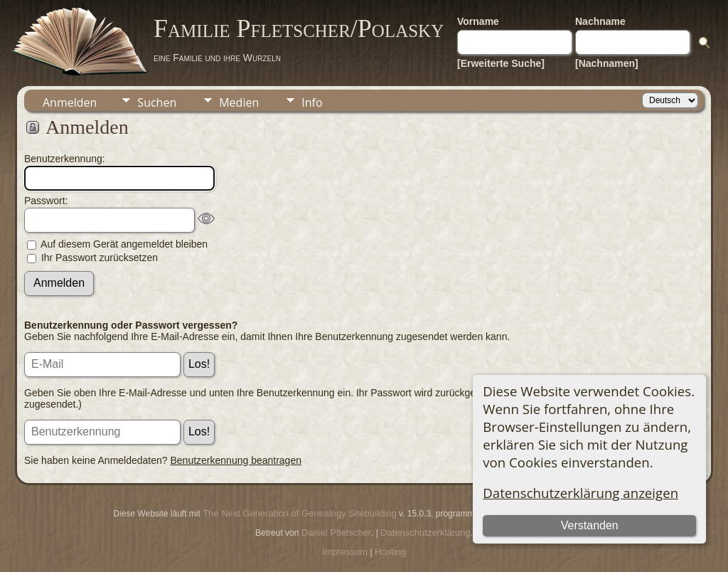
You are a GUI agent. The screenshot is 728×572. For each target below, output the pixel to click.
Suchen (157, 102)
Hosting (390, 552)
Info (312, 102)
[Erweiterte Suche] (501, 63)
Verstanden (590, 525)
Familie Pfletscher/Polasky (299, 28)
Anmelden (70, 102)
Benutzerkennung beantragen (236, 460)
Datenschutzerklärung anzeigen (580, 493)
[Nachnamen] (607, 63)
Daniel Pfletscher (336, 533)
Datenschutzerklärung (425, 533)
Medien (239, 102)
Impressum (345, 552)
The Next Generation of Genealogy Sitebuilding (299, 513)
